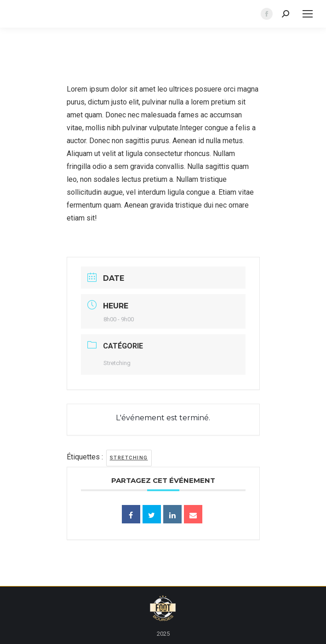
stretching (129, 458)
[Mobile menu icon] (308, 14)
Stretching (117, 363)
